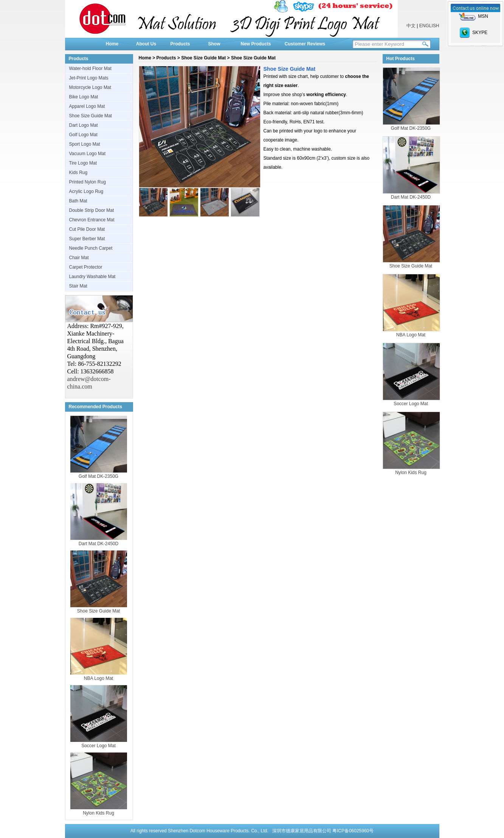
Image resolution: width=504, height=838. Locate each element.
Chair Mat (79, 258)
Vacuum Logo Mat (88, 154)
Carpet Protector (86, 267)
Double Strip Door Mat (92, 210)
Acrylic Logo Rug (86, 191)
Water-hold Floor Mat (90, 68)
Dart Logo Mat (84, 125)
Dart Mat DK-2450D (98, 544)
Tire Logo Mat (83, 163)
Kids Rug (78, 173)
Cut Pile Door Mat (87, 229)
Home (112, 44)
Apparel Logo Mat (87, 106)
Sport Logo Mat (85, 144)
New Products (256, 44)
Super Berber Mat (87, 239)
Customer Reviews (305, 44)
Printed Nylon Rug (88, 182)
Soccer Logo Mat (98, 746)
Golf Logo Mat (83, 135)
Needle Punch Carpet (91, 248)
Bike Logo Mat (84, 97)
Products (180, 44)
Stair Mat (78, 286)
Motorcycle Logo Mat (90, 87)
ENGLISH (429, 26)
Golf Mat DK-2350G (98, 476)
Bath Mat (78, 201)
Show (214, 44)
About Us (146, 44)
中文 (411, 26)
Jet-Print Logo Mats (89, 78)
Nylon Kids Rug (98, 813)
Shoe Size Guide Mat (91, 116)
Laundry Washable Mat (92, 277)
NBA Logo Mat (98, 678)
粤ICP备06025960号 (353, 831)
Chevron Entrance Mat (92, 220)
